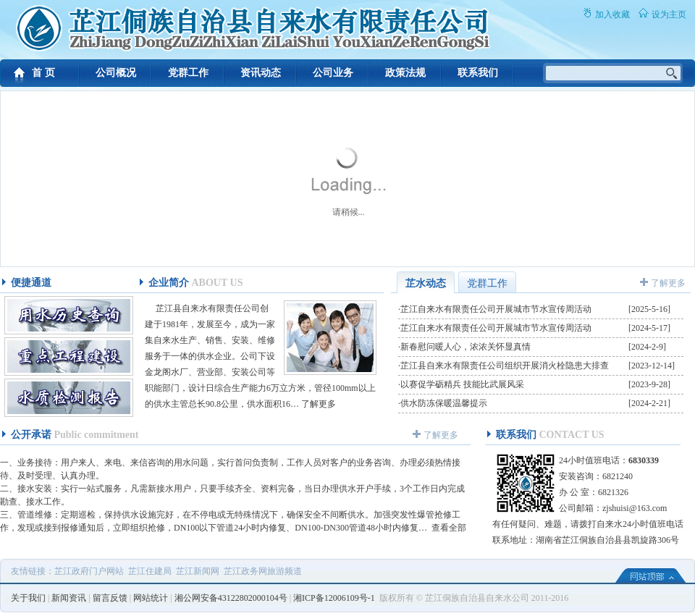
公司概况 (116, 73)
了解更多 (319, 404)
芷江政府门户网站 (89, 571)
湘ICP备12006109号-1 (334, 598)
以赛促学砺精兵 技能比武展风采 (462, 384)
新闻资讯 (69, 598)
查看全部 (449, 528)
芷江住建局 (150, 571)
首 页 (43, 73)
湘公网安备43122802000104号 (231, 598)
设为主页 (669, 14)
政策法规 (405, 73)
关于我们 (28, 598)
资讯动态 (261, 73)
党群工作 (188, 73)
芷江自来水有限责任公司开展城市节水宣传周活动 (496, 309)
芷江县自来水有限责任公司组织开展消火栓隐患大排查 (505, 366)
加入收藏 (612, 14)
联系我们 (478, 73)
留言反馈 (110, 598)
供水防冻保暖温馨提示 (444, 403)
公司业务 (333, 73)
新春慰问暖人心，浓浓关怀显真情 (466, 347)
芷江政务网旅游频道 (263, 571)
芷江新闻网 (198, 571)
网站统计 (151, 598)
